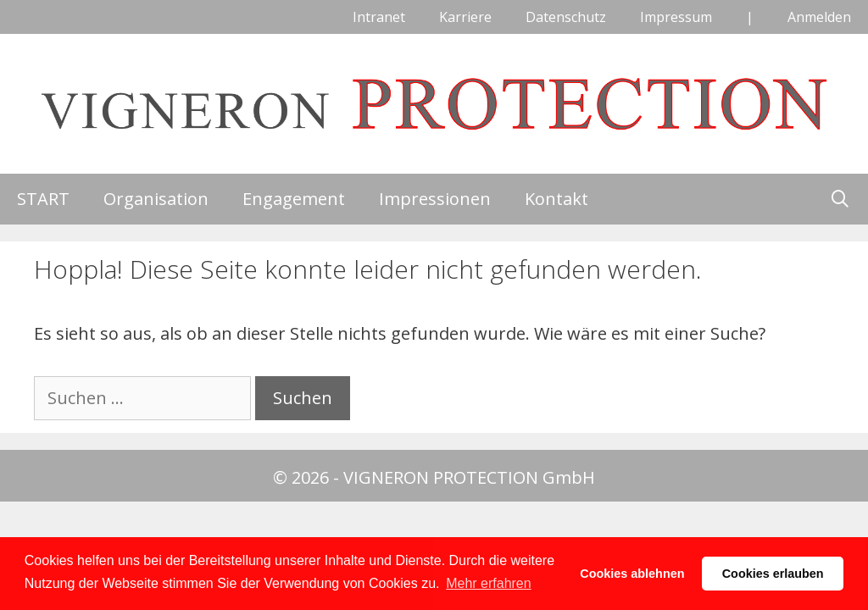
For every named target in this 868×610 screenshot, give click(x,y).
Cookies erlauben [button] (773, 574)
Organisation (156, 199)
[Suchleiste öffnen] (840, 199)
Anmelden (819, 17)
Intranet (379, 17)
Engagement (294, 199)
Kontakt (556, 199)
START (43, 199)
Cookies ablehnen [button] (632, 574)
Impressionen (435, 199)
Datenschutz (566, 17)
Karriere (465, 17)
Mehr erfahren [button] (489, 583)
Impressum (676, 17)
